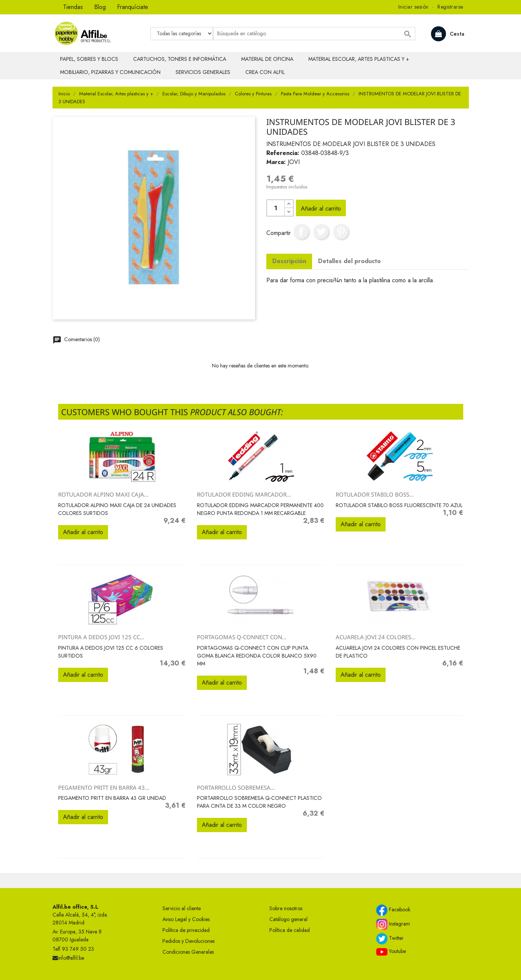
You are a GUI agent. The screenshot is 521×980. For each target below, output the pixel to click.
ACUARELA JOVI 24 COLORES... (376, 637)
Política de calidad (290, 930)
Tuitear (321, 232)
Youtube (391, 951)
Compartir (301, 232)
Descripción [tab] (289, 261)
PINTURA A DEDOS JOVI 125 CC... (101, 637)
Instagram (393, 924)
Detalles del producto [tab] (349, 261)
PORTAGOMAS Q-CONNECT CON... (242, 637)
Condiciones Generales (188, 952)
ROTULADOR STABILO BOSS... (375, 494)
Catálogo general (288, 919)
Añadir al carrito (321, 208)
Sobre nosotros (286, 908)
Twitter (390, 939)
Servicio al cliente (182, 908)
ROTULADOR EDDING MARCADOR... (244, 494)
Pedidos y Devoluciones (188, 941)
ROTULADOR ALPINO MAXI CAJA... (103, 494)
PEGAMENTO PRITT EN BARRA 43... (104, 787)
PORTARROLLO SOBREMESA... (236, 787)
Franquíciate (133, 7)
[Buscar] (314, 34)
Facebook (393, 910)
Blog (100, 7)
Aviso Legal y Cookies (186, 919)
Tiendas (73, 7)
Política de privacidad (186, 930)
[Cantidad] (276, 208)
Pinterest (341, 232)
